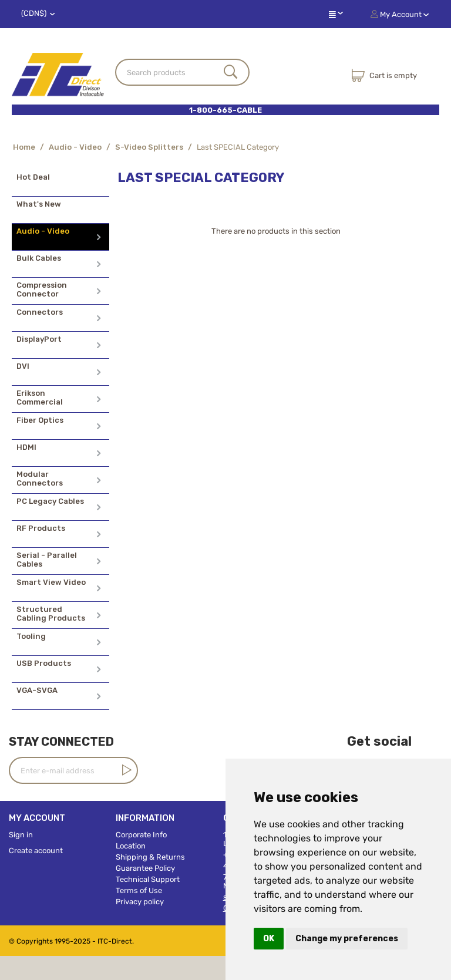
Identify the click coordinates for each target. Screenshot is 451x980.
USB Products (44, 663)
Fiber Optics (40, 420)
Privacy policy (140, 902)
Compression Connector (42, 289)
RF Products (41, 528)
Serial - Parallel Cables (47, 560)
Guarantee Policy (145, 868)
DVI (23, 366)
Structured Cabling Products (51, 614)
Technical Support (148, 879)
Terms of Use (139, 890)
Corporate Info (141, 835)
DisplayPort (39, 339)
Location (131, 846)
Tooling (31, 636)
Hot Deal (33, 177)
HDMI (26, 447)
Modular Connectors (40, 479)
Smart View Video (51, 582)
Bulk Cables (39, 258)
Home (24, 147)
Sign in (21, 835)
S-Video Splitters (149, 147)
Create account (36, 851)
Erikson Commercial (40, 398)
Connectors (40, 312)
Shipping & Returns (150, 857)
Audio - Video (75, 147)
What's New (39, 204)
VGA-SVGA (37, 690)
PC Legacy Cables (50, 501)
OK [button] (269, 939)
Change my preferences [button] (347, 939)
